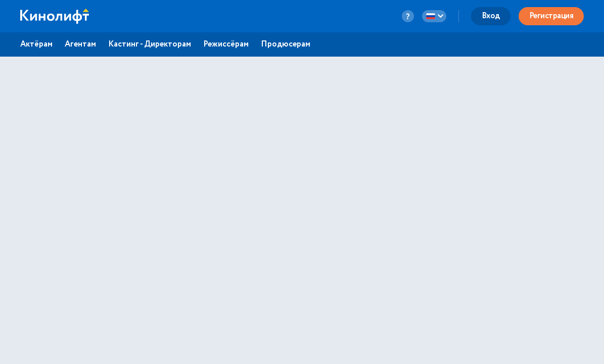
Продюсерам (286, 44)
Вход (491, 16)
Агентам (80, 44)
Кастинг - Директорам (150, 44)
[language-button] (434, 16)
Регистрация (551, 16)
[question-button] (408, 16)
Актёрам (36, 44)
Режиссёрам (226, 44)
